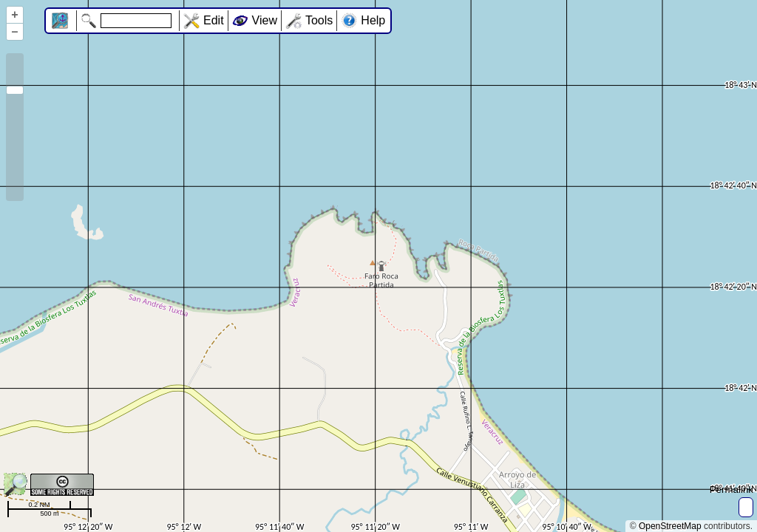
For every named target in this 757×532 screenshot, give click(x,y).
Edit (214, 20)
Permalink (731, 490)
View (265, 20)
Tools (319, 20)
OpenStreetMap (670, 526)
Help (373, 20)
